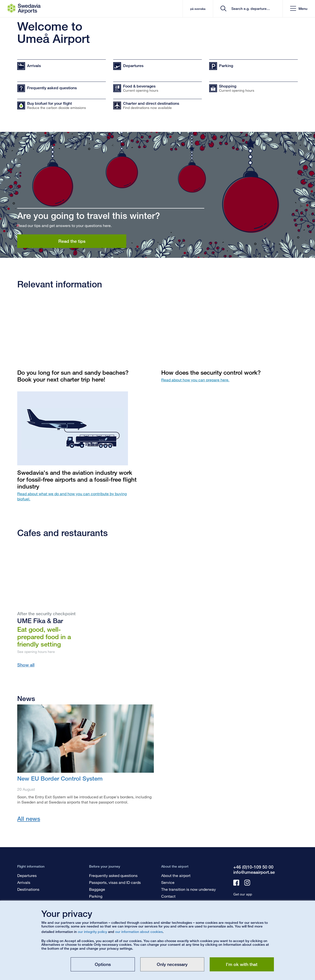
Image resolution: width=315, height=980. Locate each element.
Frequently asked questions (113, 875)
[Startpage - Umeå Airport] (24, 9)
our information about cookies (139, 932)
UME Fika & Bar (40, 621)
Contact (168, 896)
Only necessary (172, 964)
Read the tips (72, 241)
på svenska (198, 9)
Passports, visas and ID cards (115, 882)
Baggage (97, 889)
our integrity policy (92, 932)
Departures (27, 875)
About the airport (176, 875)
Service (168, 882)
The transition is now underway (189, 889)
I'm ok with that (242, 964)
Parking (96, 896)
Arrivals (24, 882)
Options (103, 964)
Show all (26, 665)
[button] (299, 9)
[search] (249, 9)
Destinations (28, 889)
